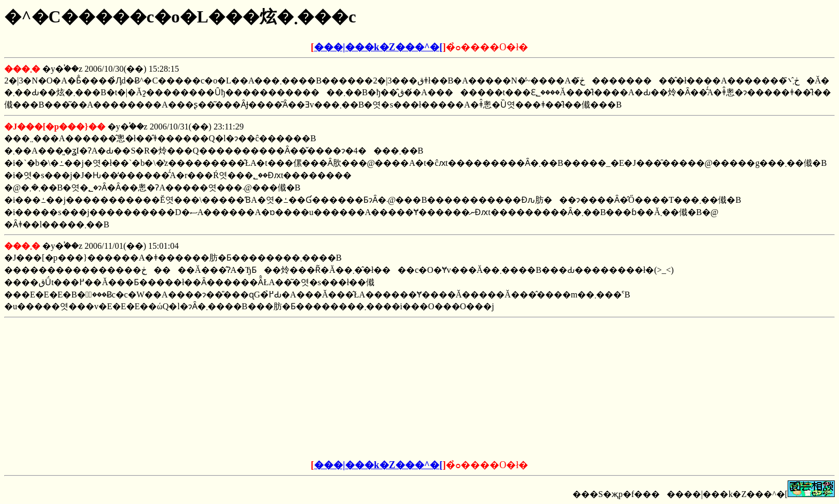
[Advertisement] (338, 389)
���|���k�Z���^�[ (378, 47)
